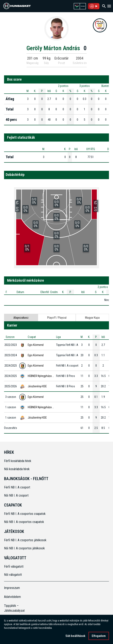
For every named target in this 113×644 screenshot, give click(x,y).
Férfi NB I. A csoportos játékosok (25, 540)
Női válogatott (13, 575)
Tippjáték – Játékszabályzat (14, 608)
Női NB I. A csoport (16, 495)
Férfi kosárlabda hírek (18, 461)
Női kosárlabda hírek (17, 469)
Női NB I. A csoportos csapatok (24, 522)
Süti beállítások (75, 636)
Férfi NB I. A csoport (17, 487)
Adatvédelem (12, 597)
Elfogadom (99, 636)
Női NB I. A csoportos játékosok (24, 548)
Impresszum (12, 588)
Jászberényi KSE (37, 386)
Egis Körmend (36, 345)
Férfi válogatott (14, 567)
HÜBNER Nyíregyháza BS (42, 376)
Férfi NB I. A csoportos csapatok (25, 514)
